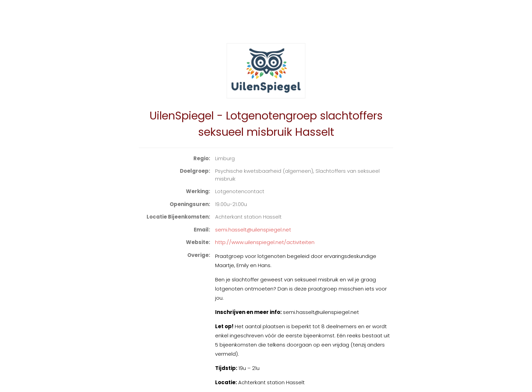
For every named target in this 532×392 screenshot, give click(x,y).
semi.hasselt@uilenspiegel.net (253, 230)
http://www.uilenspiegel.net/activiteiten (265, 242)
